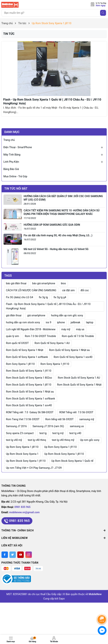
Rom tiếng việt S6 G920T (59, 419)
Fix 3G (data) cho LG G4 (20, 297)
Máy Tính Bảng (12, 155)
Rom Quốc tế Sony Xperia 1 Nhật (25, 350)
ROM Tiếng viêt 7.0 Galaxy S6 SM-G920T (30, 412)
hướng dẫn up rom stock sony (23, 322)
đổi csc (85, 290)
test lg (43, 433)
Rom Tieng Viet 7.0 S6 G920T (23, 419)
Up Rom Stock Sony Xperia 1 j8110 (64, 454)
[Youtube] (21, 555)
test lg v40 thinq (37, 440)
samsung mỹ (87, 419)
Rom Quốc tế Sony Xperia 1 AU (52, 343)
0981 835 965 (23, 507)
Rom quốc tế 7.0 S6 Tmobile (78, 336)
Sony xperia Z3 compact (20, 433)
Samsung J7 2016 (16, 426)
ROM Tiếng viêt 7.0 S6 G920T (76, 412)
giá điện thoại (14, 315)
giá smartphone (36, 315)
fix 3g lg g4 (60, 297)
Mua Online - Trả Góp (15, 176)
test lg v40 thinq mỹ (63, 440)
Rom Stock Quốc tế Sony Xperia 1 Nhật (79, 385)
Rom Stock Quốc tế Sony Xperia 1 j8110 (29, 385)
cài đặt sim (68, 290)
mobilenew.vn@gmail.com (24, 512)
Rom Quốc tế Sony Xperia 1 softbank (27, 357)
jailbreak (75, 322)
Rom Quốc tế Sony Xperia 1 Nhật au (69, 350)
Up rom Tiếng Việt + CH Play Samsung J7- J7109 (34, 468)
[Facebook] (5, 555)
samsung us (77, 426)
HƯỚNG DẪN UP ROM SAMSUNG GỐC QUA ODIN (52, 225)
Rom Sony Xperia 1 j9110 (55, 364)
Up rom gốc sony (90, 440)
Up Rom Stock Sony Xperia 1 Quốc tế (72, 461)
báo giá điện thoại (16, 283)
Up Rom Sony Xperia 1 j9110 (60, 447)
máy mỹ (66, 329)
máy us (80, 329)
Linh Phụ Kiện (11, 162)
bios (63, 283)
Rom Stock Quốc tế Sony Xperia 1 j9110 (29, 371)
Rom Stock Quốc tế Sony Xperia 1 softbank (31, 399)
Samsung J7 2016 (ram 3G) (48, 426)
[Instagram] (29, 555)
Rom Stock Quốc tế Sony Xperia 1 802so (29, 378)
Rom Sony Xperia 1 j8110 (20, 364)
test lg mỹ (58, 433)
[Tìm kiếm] (103, 13)
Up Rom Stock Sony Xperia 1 (22, 454)
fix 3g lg (43, 297)
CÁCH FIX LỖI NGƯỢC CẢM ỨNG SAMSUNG (31, 290)
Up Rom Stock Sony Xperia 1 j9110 (26, 461)
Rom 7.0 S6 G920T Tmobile (40, 336)
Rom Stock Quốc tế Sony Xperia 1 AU (79, 378)
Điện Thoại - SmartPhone (18, 147)
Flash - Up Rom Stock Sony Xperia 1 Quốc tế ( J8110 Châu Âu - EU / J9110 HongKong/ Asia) (48, 306)
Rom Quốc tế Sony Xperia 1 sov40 (73, 357)
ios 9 (49, 322)
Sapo (62, 599)
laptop (90, 322)
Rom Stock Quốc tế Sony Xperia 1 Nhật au (30, 392)
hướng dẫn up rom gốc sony (67, 315)
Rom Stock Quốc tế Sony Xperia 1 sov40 (29, 405)
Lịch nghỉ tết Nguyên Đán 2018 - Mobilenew (31, 329)
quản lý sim (13, 336)
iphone (61, 322)
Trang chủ (9, 140)
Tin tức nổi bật (16, 189)
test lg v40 (75, 433)
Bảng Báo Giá (11, 169)
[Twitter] (13, 555)
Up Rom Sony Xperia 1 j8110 (22, 447)
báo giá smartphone (44, 283)
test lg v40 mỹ (14, 440)
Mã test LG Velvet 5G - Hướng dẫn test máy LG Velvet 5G (56, 249)
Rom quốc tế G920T (17, 343)
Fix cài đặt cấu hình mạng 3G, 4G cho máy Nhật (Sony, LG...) (58, 235)
